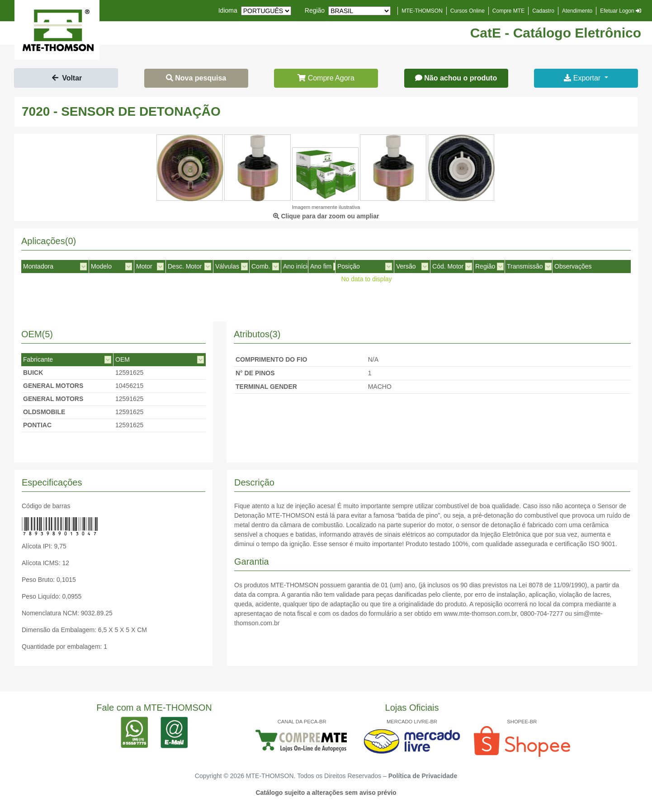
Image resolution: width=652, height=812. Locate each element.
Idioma (228, 10)
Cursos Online (468, 11)
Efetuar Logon (621, 11)
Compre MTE (508, 11)
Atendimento (577, 11)
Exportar (583, 78)
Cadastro (543, 11)
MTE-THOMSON (422, 11)
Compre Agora (326, 78)
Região (315, 10)
